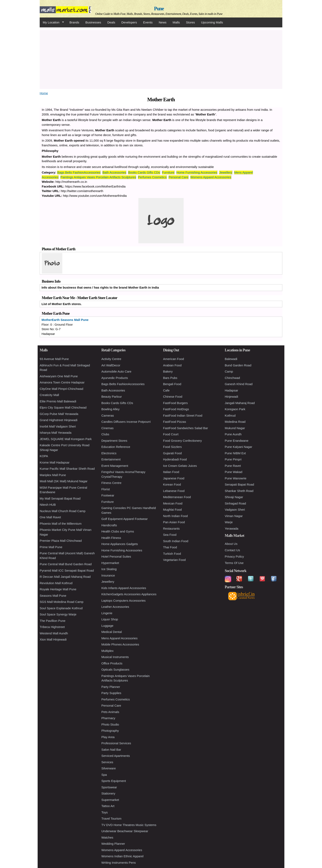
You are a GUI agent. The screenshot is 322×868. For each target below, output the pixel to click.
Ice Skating (109, 569)
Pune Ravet (233, 466)
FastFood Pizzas (175, 422)
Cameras (108, 415)
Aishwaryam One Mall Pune (59, 376)
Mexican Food (173, 503)
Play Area (108, 737)
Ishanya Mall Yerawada (56, 433)
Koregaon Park (235, 409)
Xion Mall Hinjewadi (53, 639)
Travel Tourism (111, 818)
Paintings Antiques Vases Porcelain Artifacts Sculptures (98, 177)
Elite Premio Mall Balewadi (58, 401)
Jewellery (226, 172)
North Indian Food (175, 516)
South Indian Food (176, 541)
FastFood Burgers (175, 403)
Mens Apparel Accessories (119, 638)
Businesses (93, 22)
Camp (229, 371)
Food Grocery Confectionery (182, 441)
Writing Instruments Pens (119, 863)
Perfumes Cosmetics (152, 177)
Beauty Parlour (112, 397)
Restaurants (171, 528)
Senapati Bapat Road (239, 484)
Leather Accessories (115, 607)
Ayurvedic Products (115, 378)
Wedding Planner (113, 844)
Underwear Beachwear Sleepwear (125, 831)
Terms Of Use (234, 563)
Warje (229, 522)
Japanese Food (174, 478)
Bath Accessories (114, 172)
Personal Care (178, 177)
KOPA (44, 456)
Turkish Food (172, 554)
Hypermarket (110, 563)
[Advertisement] (161, 59)
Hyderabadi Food (175, 459)
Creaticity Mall (49, 395)
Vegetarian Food (174, 560)
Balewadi (231, 359)
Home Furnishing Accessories (197, 172)
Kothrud (230, 415)
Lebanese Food (174, 491)
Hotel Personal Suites (116, 556)
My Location (52, 22)
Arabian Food (172, 365)
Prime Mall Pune (51, 547)
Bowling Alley (110, 409)
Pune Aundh (233, 434)
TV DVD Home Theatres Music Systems (129, 825)
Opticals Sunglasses (115, 669)
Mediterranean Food (177, 497)
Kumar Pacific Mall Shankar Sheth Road (67, 469)
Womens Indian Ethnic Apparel (122, 856)
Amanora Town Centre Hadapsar (62, 382)
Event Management (115, 466)
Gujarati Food (172, 453)
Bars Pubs (170, 378)
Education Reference (116, 447)
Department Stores (114, 441)
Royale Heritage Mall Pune (58, 589)
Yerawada (232, 528)
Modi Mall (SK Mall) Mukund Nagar (64, 481)
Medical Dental (112, 632)
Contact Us (232, 550)
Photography (110, 731)
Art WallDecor (111, 365)
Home (44, 93)
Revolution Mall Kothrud (56, 583)
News (163, 22)
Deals (111, 22)
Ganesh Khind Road (239, 384)
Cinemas (107, 428)
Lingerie (107, 613)
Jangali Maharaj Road (240, 403)
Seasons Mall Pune (53, 596)
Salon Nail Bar (111, 750)
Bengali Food (172, 384)
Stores (191, 22)
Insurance (108, 575)
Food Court (171, 434)
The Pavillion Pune (53, 621)
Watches (107, 837)
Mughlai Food (172, 510)
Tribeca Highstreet (52, 627)
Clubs (105, 434)
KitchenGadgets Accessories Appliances (129, 594)
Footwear (108, 495)
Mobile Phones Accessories (120, 644)
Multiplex (107, 651)
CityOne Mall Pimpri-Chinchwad (61, 389)
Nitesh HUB (48, 505)
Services (107, 762)
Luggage (107, 626)
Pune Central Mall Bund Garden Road (66, 564)
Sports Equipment (114, 781)
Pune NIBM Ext (235, 453)
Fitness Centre (111, 483)
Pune (159, 9)
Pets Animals (110, 712)
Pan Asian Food (174, 522)
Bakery (168, 371)
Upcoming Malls (212, 22)
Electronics (109, 453)
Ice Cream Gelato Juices (180, 466)
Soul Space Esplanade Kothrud (61, 608)
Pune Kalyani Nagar (238, 447)
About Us (231, 544)
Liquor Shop (110, 619)
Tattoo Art (108, 806)
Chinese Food (173, 397)
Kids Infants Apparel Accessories (124, 588)
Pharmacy (108, 718)
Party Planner (111, 687)
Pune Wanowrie (236, 478)
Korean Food (172, 484)
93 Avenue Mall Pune (54, 359)
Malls (176, 22)
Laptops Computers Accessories (123, 601)
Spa (104, 775)
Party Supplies (111, 693)
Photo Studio (110, 724)
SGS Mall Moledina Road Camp (62, 602)
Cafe (166, 390)
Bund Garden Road (238, 365)
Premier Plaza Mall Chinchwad (61, 541)
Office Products (112, 663)
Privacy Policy (234, 556)
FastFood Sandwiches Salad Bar (185, 428)
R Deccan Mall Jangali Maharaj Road (65, 577)
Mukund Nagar (235, 428)
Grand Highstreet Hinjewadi (58, 420)
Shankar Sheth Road (239, 491)
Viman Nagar (234, 516)
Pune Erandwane (237, 441)
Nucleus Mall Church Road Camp (63, 511)
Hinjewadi (231, 397)
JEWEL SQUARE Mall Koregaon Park (66, 439)
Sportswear (109, 787)
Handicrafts (109, 525)
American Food (174, 359)
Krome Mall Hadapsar (55, 462)
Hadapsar (231, 390)
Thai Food (170, 547)
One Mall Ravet (50, 517)
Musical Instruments (115, 657)
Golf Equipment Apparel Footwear (125, 519)
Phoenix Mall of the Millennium (61, 524)
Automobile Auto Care (116, 371)
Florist (106, 489)
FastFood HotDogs (176, 409)
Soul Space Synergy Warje (58, 614)
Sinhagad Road (235, 503)
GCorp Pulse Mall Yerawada (59, 414)
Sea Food (170, 535)
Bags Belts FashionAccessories (79, 172)
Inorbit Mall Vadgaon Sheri (58, 426)
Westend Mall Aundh (54, 633)
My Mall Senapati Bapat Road (60, 498)
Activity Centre (111, 359)
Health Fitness (111, 538)
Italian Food (171, 472)
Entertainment (111, 459)
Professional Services (116, 743)
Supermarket (110, 800)
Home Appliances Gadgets (120, 544)
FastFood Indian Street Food (183, 415)
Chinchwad (232, 378)
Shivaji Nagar (234, 497)
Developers (129, 22)
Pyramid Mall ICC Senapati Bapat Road (67, 570)
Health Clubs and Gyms (118, 531)
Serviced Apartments (116, 756)
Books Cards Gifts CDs (144, 172)
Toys (105, 812)
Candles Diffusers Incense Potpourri (126, 422)
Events (148, 22)
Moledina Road (235, 422)
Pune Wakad (233, 472)
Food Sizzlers (172, 447)
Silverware (109, 768)
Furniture (168, 172)
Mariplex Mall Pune (53, 475)
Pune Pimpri (233, 459)
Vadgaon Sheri (235, 510)
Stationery (108, 793)
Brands (74, 22)
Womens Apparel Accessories (211, 177)
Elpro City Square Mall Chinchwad (63, 407)
